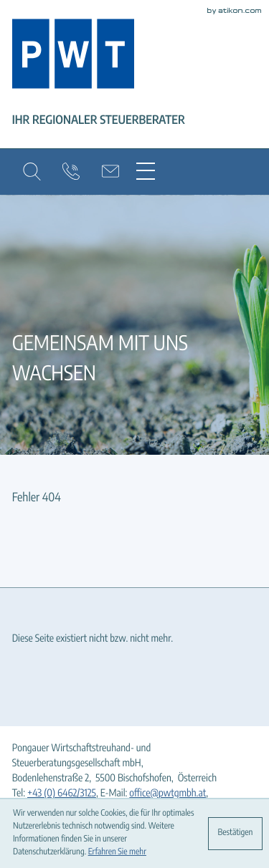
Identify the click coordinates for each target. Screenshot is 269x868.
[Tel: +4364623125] (62, 794)
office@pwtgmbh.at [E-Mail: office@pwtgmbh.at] (167, 794)
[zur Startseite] (73, 56)
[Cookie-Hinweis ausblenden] (235, 834)
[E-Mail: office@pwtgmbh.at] (111, 172)
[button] (32, 172)
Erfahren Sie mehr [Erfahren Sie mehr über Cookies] (117, 852)
